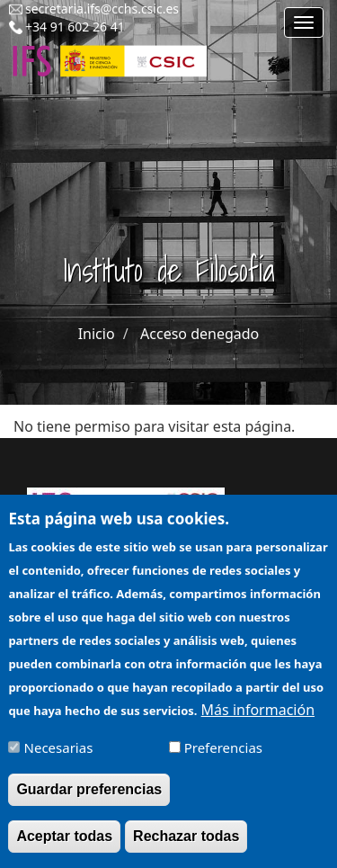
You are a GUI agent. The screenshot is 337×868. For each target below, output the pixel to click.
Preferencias (223, 758)
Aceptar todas (64, 847)
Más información (258, 720)
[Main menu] (304, 22)
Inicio (97, 334)
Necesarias (59, 758)
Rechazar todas (186, 847)
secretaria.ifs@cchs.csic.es (102, 9)
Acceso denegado (200, 334)
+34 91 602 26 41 (75, 27)
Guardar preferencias (89, 800)
